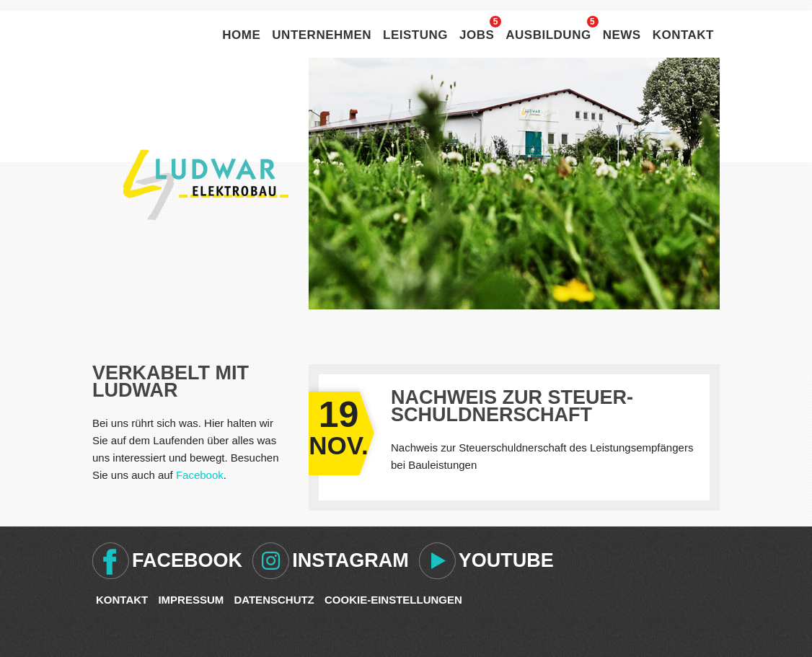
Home (241, 35)
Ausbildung (548, 35)
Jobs (477, 35)
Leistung (415, 35)
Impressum (191, 600)
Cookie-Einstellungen (393, 600)
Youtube (506, 560)
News (622, 35)
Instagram (350, 560)
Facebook (200, 475)
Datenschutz (274, 600)
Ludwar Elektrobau (206, 185)
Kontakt (683, 35)
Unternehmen (322, 35)
